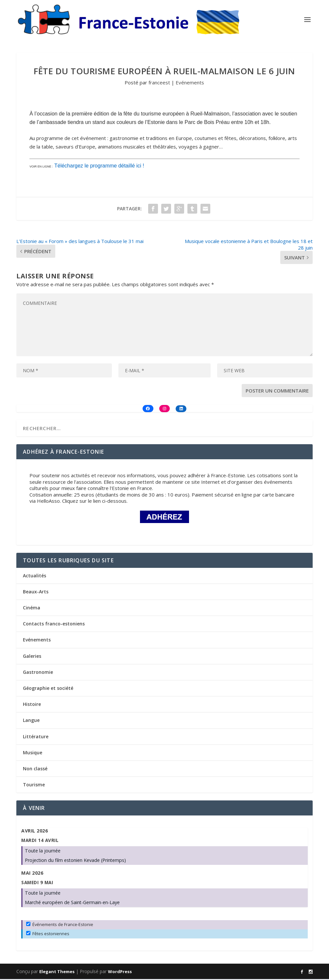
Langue (31, 721)
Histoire (32, 705)
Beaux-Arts (36, 593)
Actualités (35, 577)
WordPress (120, 972)
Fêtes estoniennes (48, 935)
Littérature (36, 737)
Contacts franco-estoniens (54, 625)
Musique (33, 753)
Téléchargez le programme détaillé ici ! (99, 167)
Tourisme (34, 786)
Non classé (35, 770)
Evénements (190, 83)
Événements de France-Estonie (60, 925)
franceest (159, 83)
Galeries (32, 657)
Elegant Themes (57, 972)
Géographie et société (48, 689)
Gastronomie (38, 673)
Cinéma (32, 609)
